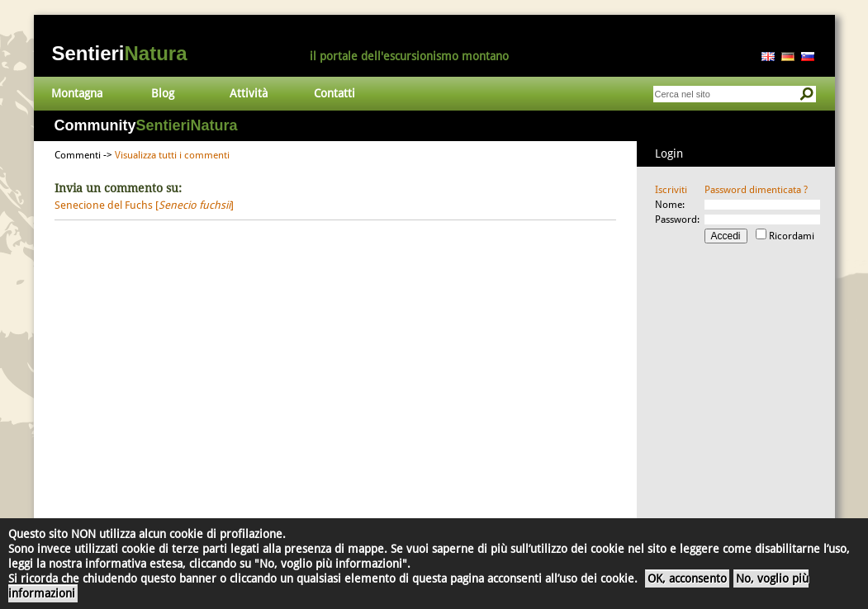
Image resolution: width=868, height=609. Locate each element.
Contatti (334, 93)
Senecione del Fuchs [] (144, 205)
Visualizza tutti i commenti (172, 155)
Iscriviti (671, 190)
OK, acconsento (687, 578)
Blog (163, 93)
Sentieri (120, 53)
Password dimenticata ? (756, 190)
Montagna (77, 93)
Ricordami (792, 236)
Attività (249, 93)
